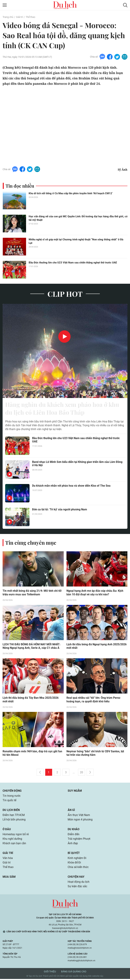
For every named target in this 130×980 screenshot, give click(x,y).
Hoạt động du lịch (79, 883)
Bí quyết (74, 854)
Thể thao (30, 17)
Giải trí (20, 17)
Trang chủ (8, 17)
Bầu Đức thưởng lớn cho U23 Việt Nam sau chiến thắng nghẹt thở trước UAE (73, 263)
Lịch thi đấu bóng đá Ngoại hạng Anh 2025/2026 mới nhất (97, 647)
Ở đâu (7, 830)
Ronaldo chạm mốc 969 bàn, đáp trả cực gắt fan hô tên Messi (32, 754)
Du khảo (74, 830)
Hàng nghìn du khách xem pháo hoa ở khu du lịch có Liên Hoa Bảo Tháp (65, 409)
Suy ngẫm (75, 792)
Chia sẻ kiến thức (78, 868)
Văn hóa (8, 859)
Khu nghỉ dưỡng (12, 840)
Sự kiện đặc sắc (77, 887)
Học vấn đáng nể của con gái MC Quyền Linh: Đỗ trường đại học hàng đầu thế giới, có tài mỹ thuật (78, 218)
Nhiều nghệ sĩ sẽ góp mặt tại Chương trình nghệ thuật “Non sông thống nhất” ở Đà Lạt (76, 241)
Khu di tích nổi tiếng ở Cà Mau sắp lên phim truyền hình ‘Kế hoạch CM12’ (71, 193)
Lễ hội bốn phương (14, 821)
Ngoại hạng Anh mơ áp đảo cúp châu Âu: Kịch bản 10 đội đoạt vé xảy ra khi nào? (95, 593)
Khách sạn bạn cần (14, 844)
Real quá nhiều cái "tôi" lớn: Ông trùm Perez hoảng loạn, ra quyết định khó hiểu (93, 701)
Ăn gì (71, 811)
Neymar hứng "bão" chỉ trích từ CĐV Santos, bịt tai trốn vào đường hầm (95, 754)
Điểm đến (74, 835)
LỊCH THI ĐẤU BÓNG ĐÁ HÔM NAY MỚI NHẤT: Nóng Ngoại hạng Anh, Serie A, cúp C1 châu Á (32, 647)
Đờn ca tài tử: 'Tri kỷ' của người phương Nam (60, 510)
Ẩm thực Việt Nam (79, 816)
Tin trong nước (12, 797)
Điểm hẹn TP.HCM (14, 816)
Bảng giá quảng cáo (74, 973)
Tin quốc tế (9, 801)
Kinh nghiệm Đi (77, 859)
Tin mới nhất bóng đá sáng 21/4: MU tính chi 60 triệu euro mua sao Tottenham (32, 593)
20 (81, 773)
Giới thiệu (50, 973)
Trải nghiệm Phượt (79, 840)
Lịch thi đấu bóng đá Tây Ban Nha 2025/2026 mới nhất (31, 701)
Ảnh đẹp (73, 844)
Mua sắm (9, 878)
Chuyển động (12, 792)
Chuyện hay (76, 878)
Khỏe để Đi (74, 864)
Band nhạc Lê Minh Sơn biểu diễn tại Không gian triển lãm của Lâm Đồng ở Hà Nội (77, 464)
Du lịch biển (11, 811)
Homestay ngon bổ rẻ (16, 835)
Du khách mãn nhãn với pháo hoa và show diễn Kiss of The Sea (71, 486)
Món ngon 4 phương (80, 821)
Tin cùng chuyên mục (31, 543)
